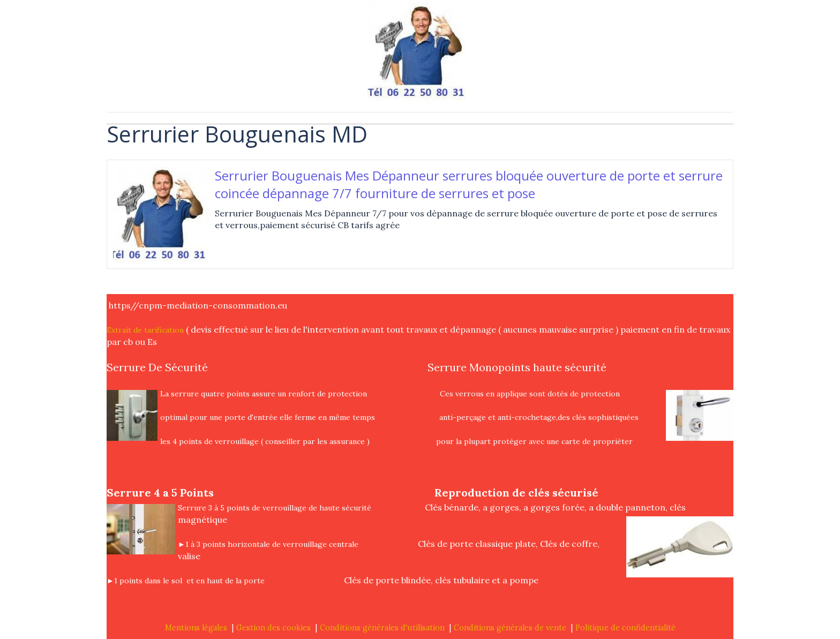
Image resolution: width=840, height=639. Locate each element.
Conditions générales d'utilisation (382, 628)
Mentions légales (196, 628)
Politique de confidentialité (625, 628)
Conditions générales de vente (510, 628)
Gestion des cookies (273, 628)
